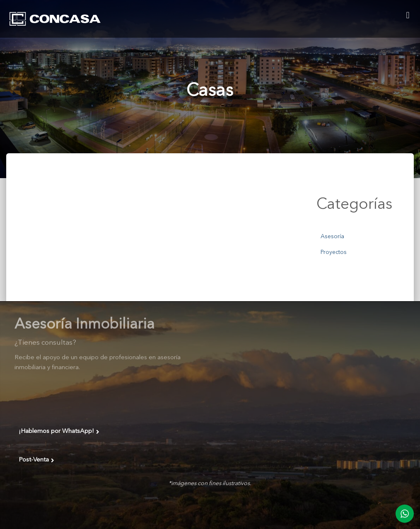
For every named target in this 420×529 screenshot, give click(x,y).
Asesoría (332, 237)
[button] (408, 15)
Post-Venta (36, 460)
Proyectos (334, 252)
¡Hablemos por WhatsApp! (59, 432)
